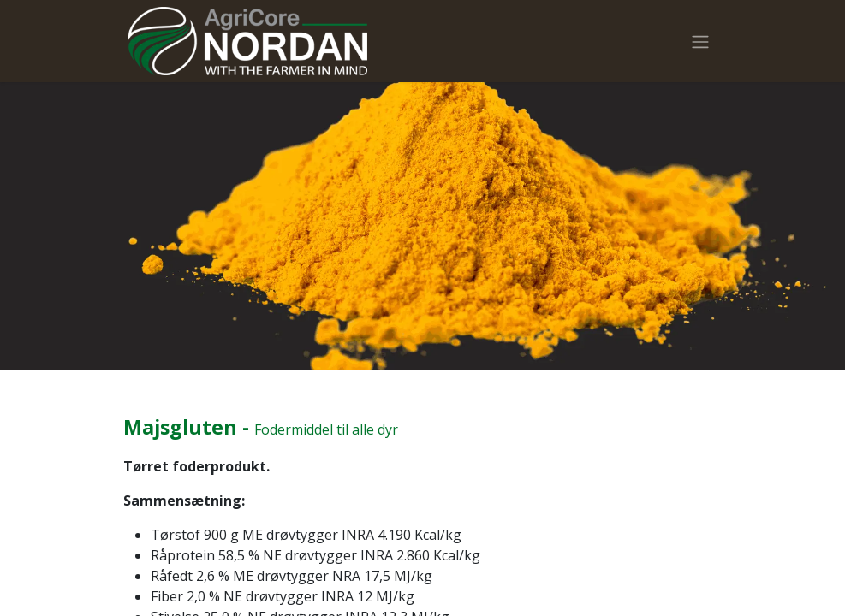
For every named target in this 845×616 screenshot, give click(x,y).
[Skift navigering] (700, 41)
